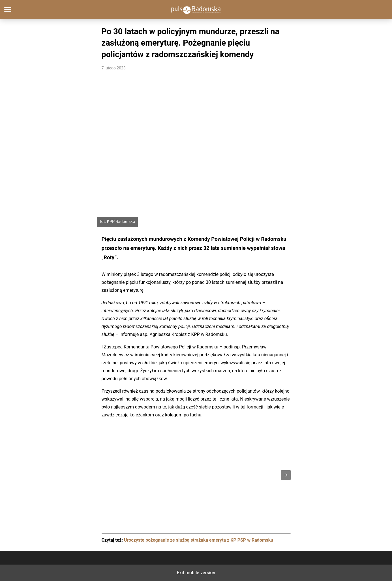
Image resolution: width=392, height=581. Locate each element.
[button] (286, 475)
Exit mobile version (196, 573)
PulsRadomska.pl (196, 9)
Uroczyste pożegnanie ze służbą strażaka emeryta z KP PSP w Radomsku (199, 540)
